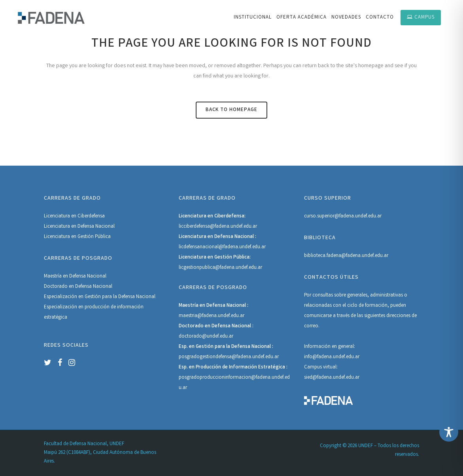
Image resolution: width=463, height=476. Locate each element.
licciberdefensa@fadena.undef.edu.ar (218, 227)
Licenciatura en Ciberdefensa (74, 216)
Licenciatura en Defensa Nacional (79, 227)
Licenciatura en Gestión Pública (77, 237)
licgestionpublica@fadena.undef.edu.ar (220, 268)
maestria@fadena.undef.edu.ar (212, 316)
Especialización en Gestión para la (81, 297)
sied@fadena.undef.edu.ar (332, 378)
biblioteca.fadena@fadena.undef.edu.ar (346, 256)
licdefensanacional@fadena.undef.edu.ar (222, 247)
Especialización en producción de (80, 307)
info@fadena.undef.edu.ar (332, 357)
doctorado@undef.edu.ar (206, 337)
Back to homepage (231, 110)
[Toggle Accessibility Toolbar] (449, 432)
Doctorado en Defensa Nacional (78, 287)
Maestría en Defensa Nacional (75, 277)
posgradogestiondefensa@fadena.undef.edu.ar (229, 357)
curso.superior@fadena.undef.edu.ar (343, 216)
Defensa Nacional (137, 297)
